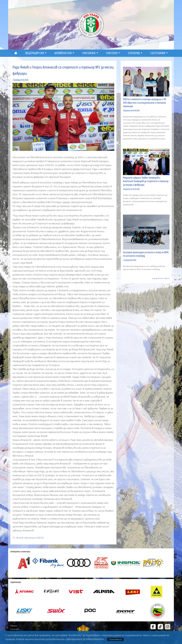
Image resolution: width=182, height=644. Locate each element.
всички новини (163, 278)
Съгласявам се (115, 639)
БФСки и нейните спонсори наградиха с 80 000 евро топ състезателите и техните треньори (145, 103)
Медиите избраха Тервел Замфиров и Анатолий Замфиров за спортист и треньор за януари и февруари (146, 181)
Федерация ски (128, 111)
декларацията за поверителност (85, 639)
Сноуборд (17, 80)
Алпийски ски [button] (63, 53)
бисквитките (56, 639)
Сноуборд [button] (134, 53)
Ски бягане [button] (89, 53)
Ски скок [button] (112, 53)
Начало (14, 626)
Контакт (15, 629)
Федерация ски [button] (35, 53)
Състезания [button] (158, 53)
